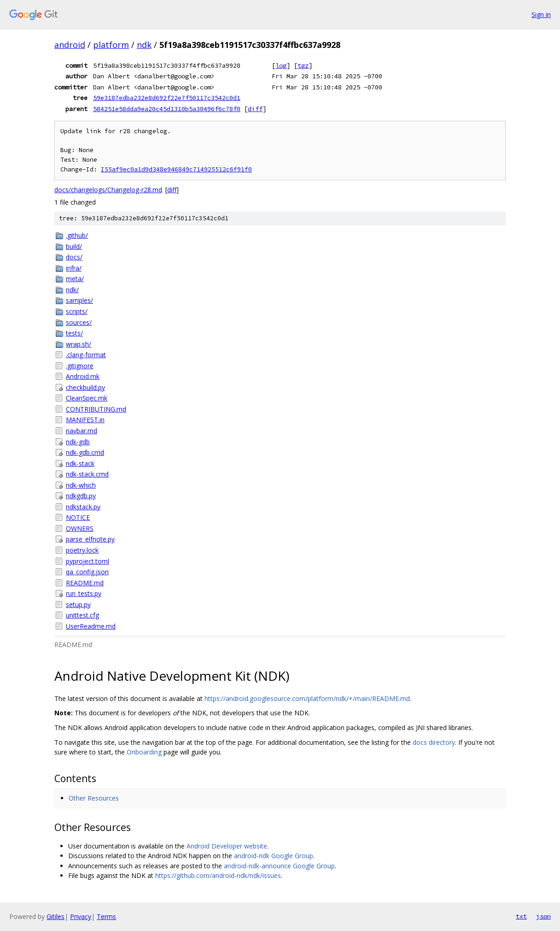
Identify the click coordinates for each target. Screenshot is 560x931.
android (70, 45)
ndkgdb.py (81, 496)
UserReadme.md (91, 626)
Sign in (541, 15)
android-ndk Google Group (274, 856)
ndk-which (81, 485)
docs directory (434, 742)
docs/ (74, 257)
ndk (144, 45)
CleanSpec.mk (87, 398)
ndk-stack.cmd (87, 474)
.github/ (77, 235)
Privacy (81, 916)
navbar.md (82, 431)
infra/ (74, 268)
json (543, 916)
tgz (303, 65)
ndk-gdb (78, 442)
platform (111, 45)
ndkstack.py (83, 507)
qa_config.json (87, 572)
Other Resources (94, 798)
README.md (85, 583)
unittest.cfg (82, 615)
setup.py (78, 604)
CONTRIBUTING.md (96, 409)
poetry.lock (82, 550)
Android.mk (83, 376)
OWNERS (80, 528)
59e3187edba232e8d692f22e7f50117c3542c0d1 (167, 98)
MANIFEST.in (85, 420)
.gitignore (80, 366)
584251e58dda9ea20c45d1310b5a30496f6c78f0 (167, 109)
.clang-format (86, 355)
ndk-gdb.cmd (85, 452)
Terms (106, 916)
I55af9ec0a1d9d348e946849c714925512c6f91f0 (176, 169)
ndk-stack (80, 463)
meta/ (75, 279)
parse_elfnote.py (90, 539)
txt (521, 916)
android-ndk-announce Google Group (279, 866)
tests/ (74, 333)
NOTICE (78, 517)
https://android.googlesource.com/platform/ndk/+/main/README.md (307, 698)
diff (255, 109)
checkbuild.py (85, 387)
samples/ (79, 300)
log (281, 65)
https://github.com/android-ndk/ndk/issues (218, 875)
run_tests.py (84, 593)
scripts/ (77, 311)
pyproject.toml (87, 561)
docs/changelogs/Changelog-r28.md (108, 190)
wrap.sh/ (79, 344)
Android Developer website (227, 846)
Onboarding (144, 752)
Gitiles (55, 916)
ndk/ (72, 290)
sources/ (79, 322)
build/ (74, 246)
